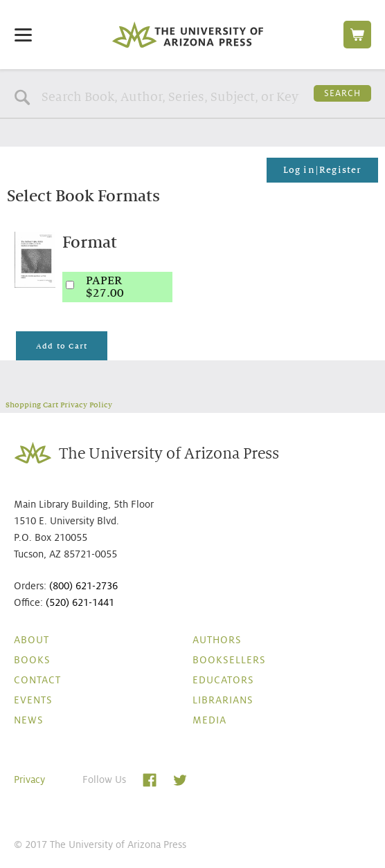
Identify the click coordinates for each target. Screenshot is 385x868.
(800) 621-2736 (83, 586)
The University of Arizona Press (188, 35)
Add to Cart (62, 346)
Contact (37, 680)
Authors (217, 640)
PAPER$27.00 (105, 287)
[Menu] (23, 34)
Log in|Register (323, 170)
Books (32, 660)
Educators (223, 680)
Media (209, 720)
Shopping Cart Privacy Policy (59, 405)
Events (33, 700)
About (32, 640)
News (29, 720)
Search (342, 93)
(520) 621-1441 (80, 602)
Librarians (223, 700)
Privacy (29, 779)
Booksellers (229, 660)
